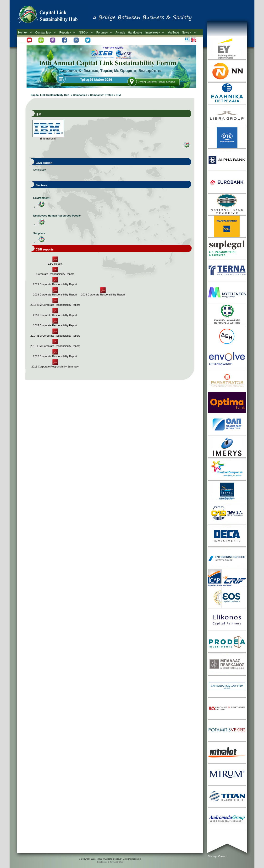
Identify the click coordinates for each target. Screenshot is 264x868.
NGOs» (85, 33)
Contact (222, 856)
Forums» (103, 33)
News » (188, 33)
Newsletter (25, 43)
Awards (120, 33)
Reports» (67, 33)
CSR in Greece (53, 16)
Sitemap (212, 856)
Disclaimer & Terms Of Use (110, 862)
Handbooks (135, 33)
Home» (24, 33)
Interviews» (154, 33)
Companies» (45, 33)
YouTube (173, 33)
